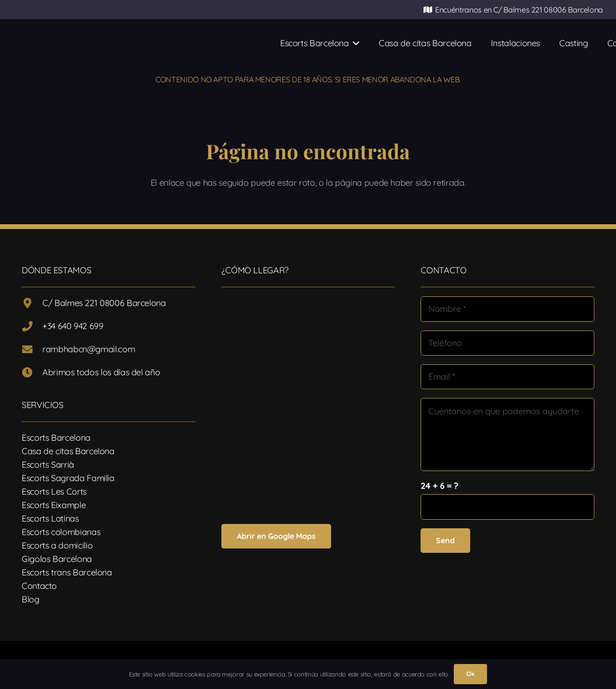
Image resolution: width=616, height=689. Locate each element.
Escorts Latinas (50, 518)
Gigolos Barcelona (57, 559)
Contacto (39, 586)
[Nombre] (507, 309)
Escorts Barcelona (56, 438)
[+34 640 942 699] (32, 327)
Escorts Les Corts (54, 491)
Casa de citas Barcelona (68, 451)
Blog (31, 599)
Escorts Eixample (54, 505)
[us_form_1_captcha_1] (507, 507)
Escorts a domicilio (57, 545)
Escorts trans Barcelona (67, 572)
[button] (354, 43)
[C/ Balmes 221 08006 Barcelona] (32, 304)
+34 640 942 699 (73, 326)
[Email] (507, 377)
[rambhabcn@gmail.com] (32, 350)
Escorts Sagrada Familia (68, 478)
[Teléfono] (507, 343)
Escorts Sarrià (48, 465)
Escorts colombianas (61, 532)
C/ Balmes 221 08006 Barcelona (104, 303)
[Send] (445, 541)
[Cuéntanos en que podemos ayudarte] (507, 434)
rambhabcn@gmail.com (89, 349)
